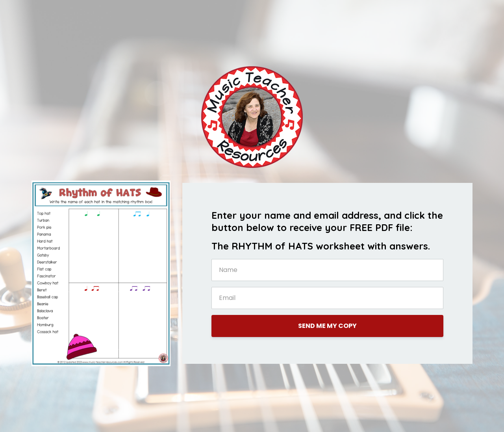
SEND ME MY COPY (327, 326)
